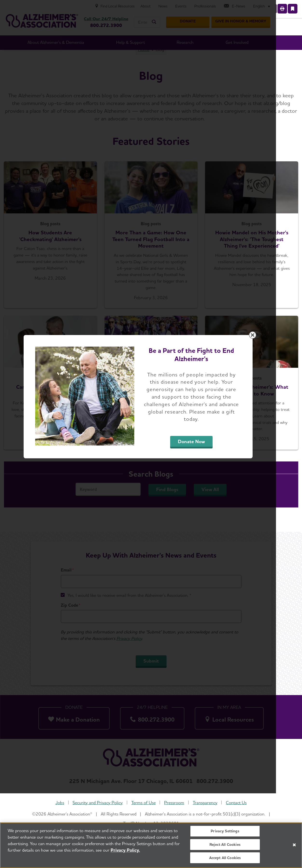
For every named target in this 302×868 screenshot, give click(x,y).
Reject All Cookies (225, 845)
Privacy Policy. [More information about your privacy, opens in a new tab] (125, 850)
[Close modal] (266, 372)
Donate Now (204, 479)
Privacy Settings (225, 831)
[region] (151, 845)
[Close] (294, 845)
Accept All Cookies (225, 858)
